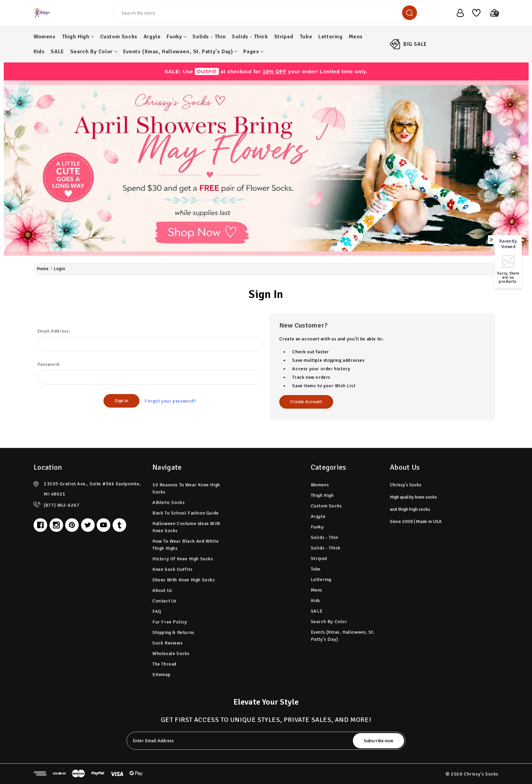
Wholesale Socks (171, 654)
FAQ (157, 611)
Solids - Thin (209, 37)
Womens (45, 37)
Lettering (330, 37)
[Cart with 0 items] (491, 13)
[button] (266, 168)
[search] (410, 13)
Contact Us (165, 601)
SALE (57, 52)
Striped (284, 37)
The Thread (164, 664)
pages (253, 52)
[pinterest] (72, 525)
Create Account (306, 402)
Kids (39, 52)
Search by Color (94, 52)
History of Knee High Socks (183, 559)
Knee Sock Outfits (172, 569)
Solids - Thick (250, 37)
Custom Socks (119, 37)
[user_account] (457, 13)
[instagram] (56, 525)
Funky (176, 37)
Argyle (152, 37)
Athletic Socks (168, 502)
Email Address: (54, 331)
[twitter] (88, 525)
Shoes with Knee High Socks (184, 580)
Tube (306, 37)
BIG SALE (415, 44)
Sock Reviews (167, 643)
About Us (162, 590)
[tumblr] (119, 525)
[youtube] (103, 525)
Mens (356, 37)
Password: (49, 364)
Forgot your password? (170, 401)
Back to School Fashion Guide (186, 513)
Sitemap (161, 675)
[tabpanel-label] (240, 741)
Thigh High (78, 37)
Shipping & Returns (173, 632)
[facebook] (40, 525)
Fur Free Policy (170, 622)
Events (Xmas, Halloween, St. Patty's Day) (180, 52)
